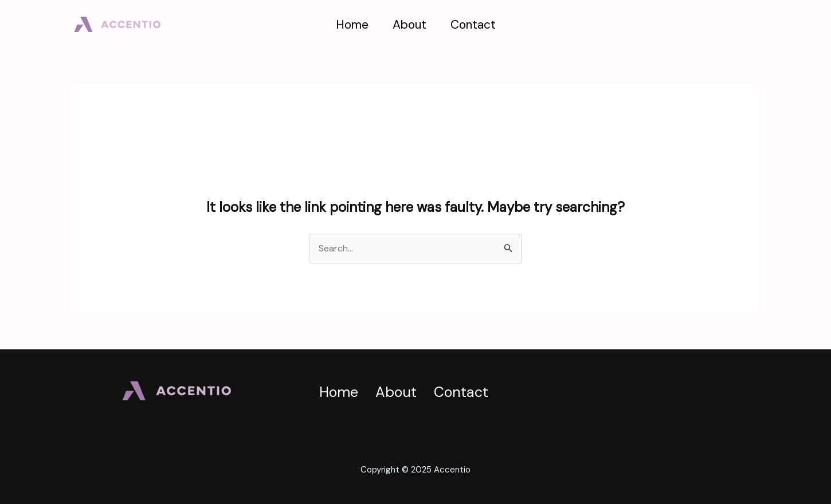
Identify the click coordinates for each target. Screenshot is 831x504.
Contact (473, 25)
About (409, 25)
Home (352, 25)
